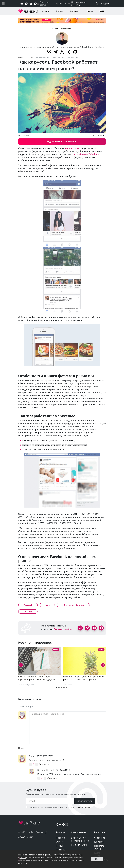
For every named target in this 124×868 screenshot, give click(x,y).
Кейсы (90, 11)
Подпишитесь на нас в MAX (62, 142)
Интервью (75, 11)
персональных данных (81, 807)
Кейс (47, 605)
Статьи (59, 11)
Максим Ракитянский (62, 29)
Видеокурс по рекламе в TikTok (80, 839)
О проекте (100, 838)
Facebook (28, 605)
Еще (103, 11)
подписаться (85, 801)
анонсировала (72, 148)
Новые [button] (22, 748)
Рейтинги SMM (79, 845)
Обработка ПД (26, 837)
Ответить (44, 764)
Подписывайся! (63, 629)
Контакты (99, 842)
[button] (56, 688)
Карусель (28, 611)
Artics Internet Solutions (86, 154)
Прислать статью (99, 847)
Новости (45, 11)
